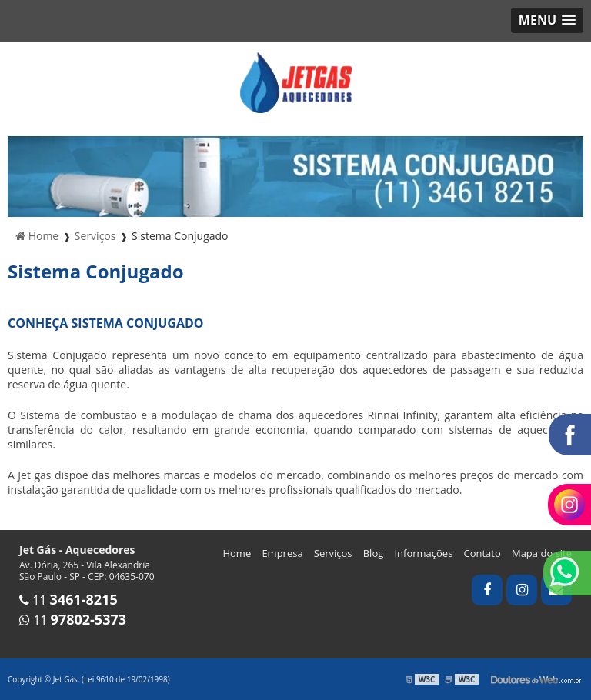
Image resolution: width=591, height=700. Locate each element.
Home (237, 553)
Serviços (333, 553)
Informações (423, 553)
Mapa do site (542, 553)
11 (68, 600)
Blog (374, 553)
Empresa (282, 553)
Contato (482, 553)
